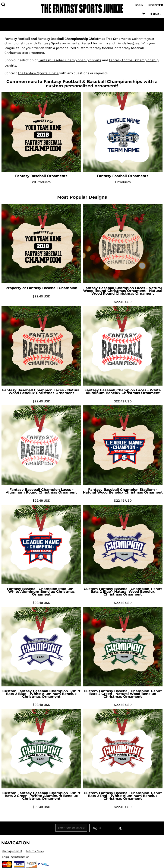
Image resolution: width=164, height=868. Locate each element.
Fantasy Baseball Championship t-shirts (70, 60)
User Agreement (12, 851)
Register (156, 5)
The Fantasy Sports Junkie (38, 73)
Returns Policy (35, 851)
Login (139, 5)
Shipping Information (16, 857)
